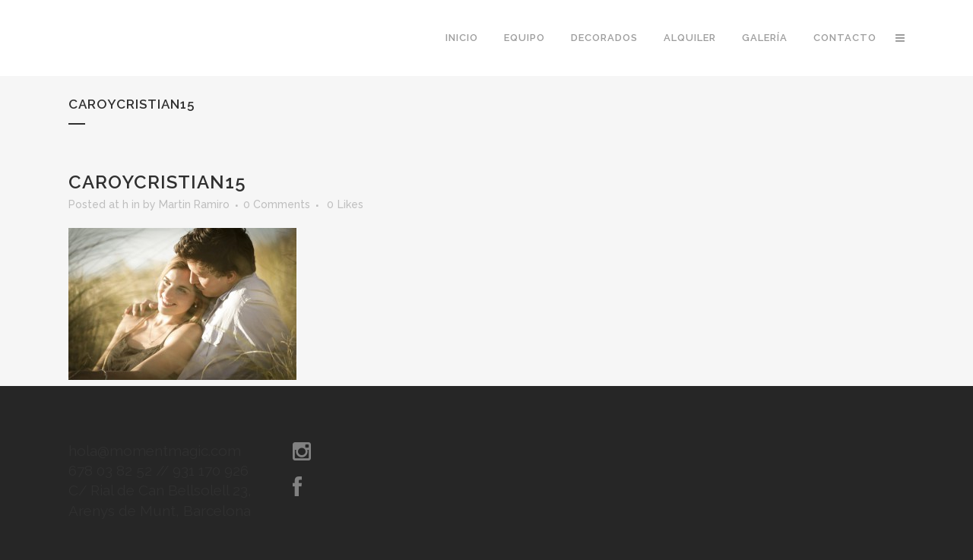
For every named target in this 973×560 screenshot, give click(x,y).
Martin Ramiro (194, 204)
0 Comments (277, 204)
